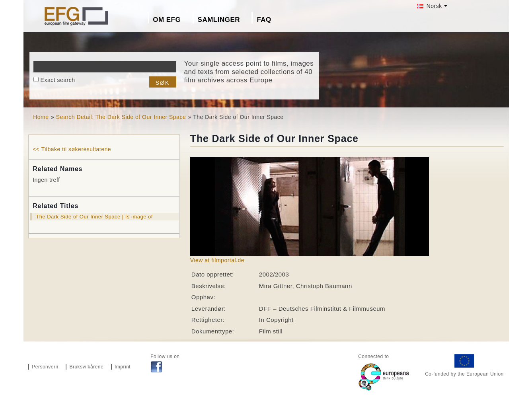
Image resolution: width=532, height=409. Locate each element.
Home (41, 117)
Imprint (123, 367)
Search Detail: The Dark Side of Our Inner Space (121, 117)
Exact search (58, 80)
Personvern (45, 367)
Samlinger (219, 20)
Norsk (429, 6)
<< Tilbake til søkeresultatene (72, 149)
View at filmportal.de (217, 260)
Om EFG (167, 20)
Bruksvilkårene (86, 367)
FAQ (264, 20)
